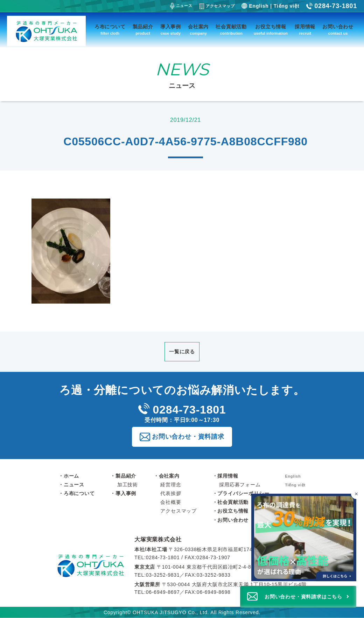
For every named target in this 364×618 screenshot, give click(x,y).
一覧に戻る (182, 352)
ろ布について (110, 30)
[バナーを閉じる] (356, 494)
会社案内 (198, 30)
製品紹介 (143, 30)
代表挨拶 (171, 493)
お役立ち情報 (271, 30)
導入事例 (171, 30)
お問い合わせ (338, 30)
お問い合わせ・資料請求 (188, 437)
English (259, 6)
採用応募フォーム (240, 485)
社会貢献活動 (231, 30)
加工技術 (128, 485)
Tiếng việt (287, 6)
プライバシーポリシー (243, 493)
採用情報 (305, 30)
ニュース (181, 6)
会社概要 (171, 502)
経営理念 (171, 485)
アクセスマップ (217, 6)
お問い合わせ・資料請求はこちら (303, 597)
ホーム (71, 476)
